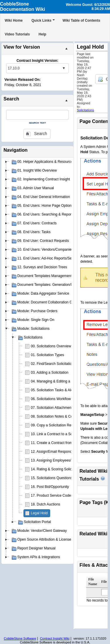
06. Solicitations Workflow (51, 399)
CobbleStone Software (20, 638)
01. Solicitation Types (47, 355)
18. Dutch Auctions (45, 504)
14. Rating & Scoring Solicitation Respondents (67, 469)
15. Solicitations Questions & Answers (60, 478)
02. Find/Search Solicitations (53, 364)
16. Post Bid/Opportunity (50, 487)
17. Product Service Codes (52, 496)
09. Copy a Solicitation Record (54, 425)
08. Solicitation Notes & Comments (58, 416)
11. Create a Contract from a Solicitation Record (68, 443)
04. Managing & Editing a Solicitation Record (66, 381)
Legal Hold (39, 513)
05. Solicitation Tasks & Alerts (54, 390)
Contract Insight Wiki (55, 638)
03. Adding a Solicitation (50, 373)
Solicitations (86, 110)
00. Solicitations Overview (51, 346)
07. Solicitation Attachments (52, 408)
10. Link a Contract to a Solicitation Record (64, 434)
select (64, 68)
